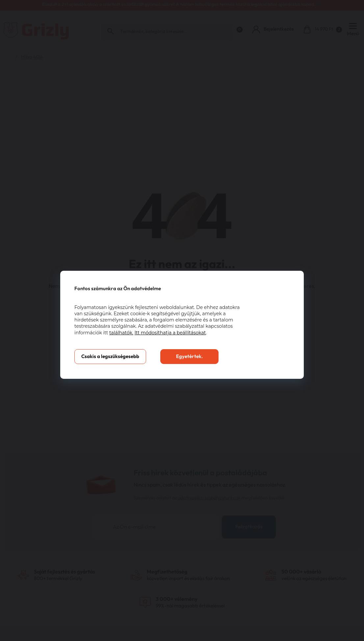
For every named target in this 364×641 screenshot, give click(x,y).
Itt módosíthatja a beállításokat (170, 333)
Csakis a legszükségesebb (110, 357)
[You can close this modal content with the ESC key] (182, 320)
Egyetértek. (189, 357)
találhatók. (121, 333)
